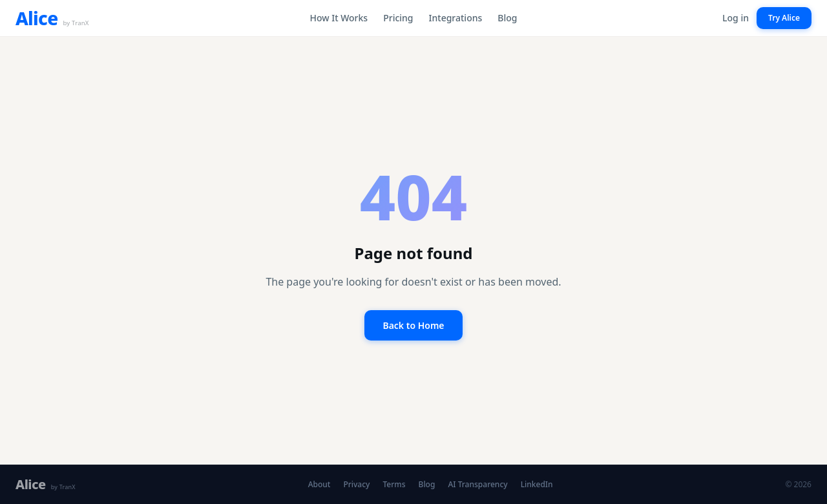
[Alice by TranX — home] (52, 18)
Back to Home (413, 325)
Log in (736, 18)
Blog (507, 18)
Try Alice (784, 18)
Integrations (456, 18)
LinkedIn (537, 485)
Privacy (356, 485)
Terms (394, 485)
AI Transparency (477, 485)
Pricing (398, 18)
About (319, 485)
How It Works (339, 18)
